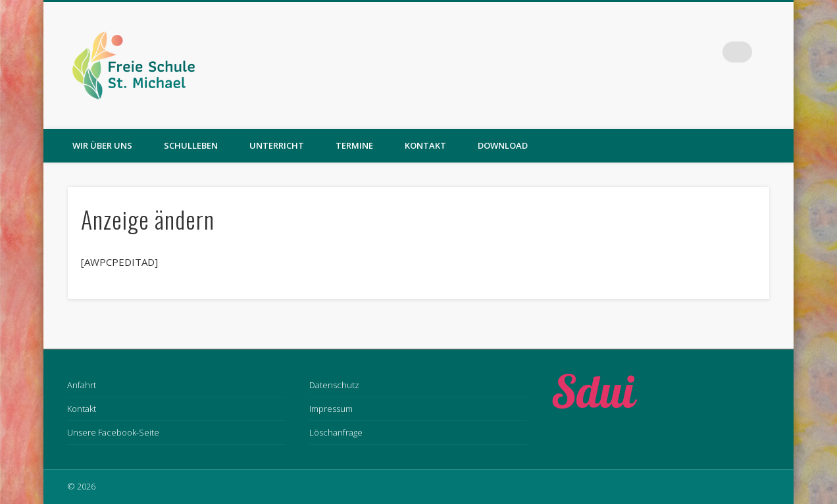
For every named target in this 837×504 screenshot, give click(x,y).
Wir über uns (102, 145)
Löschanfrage (336, 432)
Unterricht (277, 145)
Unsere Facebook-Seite (113, 432)
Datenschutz (334, 385)
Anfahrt (82, 385)
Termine (354, 145)
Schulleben (191, 145)
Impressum (331, 409)
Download (503, 145)
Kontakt (425, 145)
